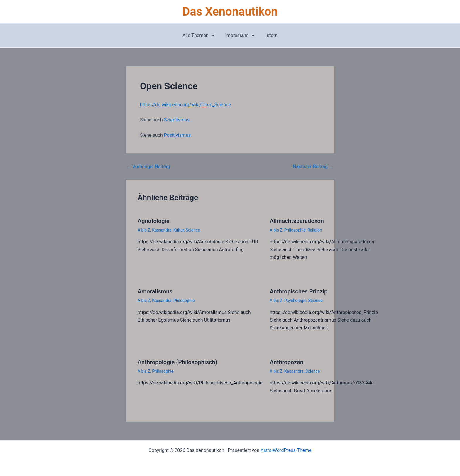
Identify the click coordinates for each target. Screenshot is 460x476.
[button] (213, 36)
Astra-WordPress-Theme (286, 450)
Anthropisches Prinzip (299, 291)
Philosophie (295, 230)
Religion (315, 230)
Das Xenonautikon (230, 12)
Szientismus (177, 120)
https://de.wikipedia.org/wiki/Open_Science (185, 105)
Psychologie (295, 301)
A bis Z (144, 230)
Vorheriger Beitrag (148, 167)
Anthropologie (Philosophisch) (177, 362)
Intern (270, 35)
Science (193, 230)
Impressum (240, 36)
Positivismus (177, 135)
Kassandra (162, 230)
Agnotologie (153, 221)
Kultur (179, 230)
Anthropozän (287, 362)
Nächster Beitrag (313, 167)
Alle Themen (200, 36)
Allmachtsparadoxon (297, 221)
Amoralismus (155, 291)
